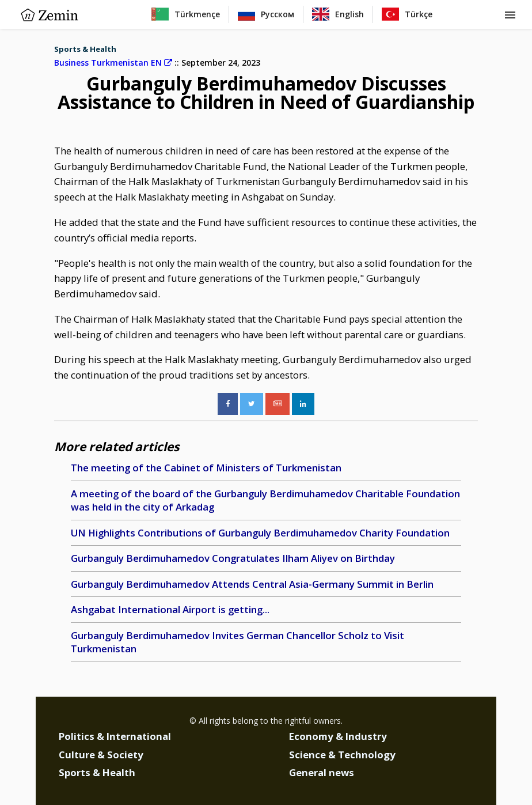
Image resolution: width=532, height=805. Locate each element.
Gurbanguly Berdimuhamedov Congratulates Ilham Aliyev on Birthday (233, 558)
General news (322, 772)
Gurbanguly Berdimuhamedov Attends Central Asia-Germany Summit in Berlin (252, 584)
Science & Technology (342, 755)
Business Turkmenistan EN (113, 63)
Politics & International (115, 736)
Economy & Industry (338, 736)
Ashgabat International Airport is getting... (170, 609)
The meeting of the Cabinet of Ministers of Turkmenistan (206, 468)
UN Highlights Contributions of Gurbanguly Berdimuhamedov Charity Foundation (260, 533)
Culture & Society (101, 755)
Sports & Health (85, 49)
